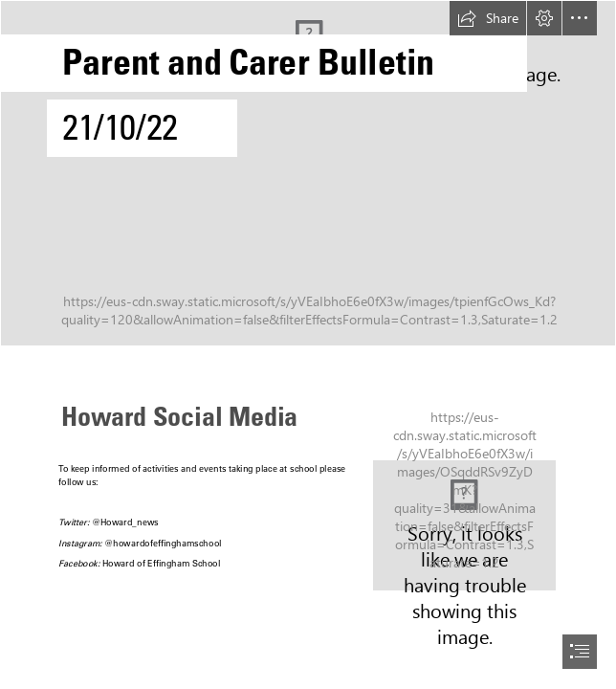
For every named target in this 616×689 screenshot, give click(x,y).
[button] (488, 18)
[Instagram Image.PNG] (464, 525)
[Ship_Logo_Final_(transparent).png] (308, 173)
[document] (308, 344)
